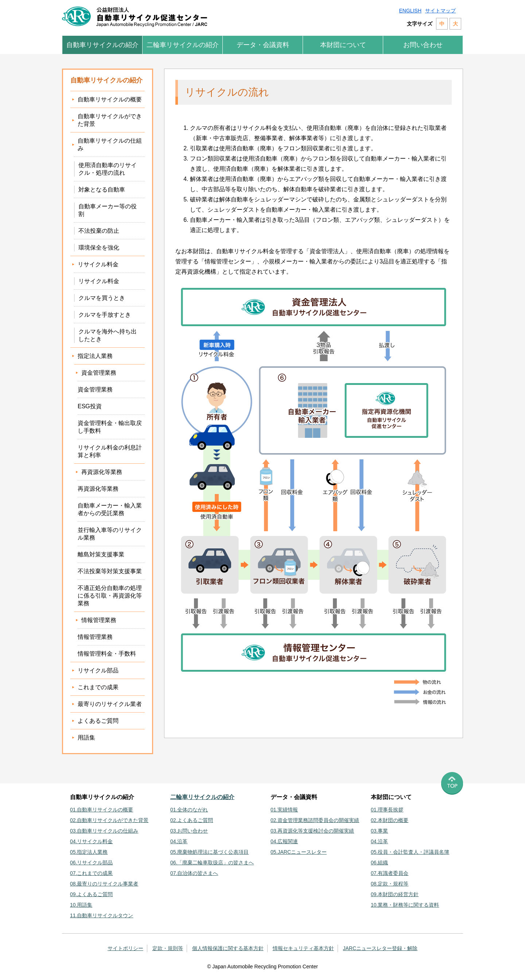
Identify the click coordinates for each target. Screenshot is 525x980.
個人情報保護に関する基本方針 (228, 948)
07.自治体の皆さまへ (194, 873)
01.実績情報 (284, 810)
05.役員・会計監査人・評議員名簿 (410, 852)
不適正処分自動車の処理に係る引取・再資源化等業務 (110, 596)
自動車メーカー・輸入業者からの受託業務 (110, 509)
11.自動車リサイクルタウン (102, 915)
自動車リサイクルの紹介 (102, 45)
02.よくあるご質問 (192, 820)
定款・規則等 (168, 948)
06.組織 (379, 863)
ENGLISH (410, 11)
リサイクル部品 (98, 670)
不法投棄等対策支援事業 (110, 571)
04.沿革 (179, 841)
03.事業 (379, 831)
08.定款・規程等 (390, 884)
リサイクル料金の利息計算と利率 (110, 451)
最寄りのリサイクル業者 (110, 704)
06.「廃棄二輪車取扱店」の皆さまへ (212, 863)
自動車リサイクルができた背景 (110, 120)
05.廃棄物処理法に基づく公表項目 (209, 852)
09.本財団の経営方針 (395, 894)
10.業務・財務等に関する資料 (405, 905)
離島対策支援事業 (101, 554)
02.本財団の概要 (390, 820)
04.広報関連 (284, 841)
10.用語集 (81, 905)
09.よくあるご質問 (91, 894)
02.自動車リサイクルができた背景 (109, 820)
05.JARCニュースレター (299, 852)
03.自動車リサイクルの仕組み (104, 831)
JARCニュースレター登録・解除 (380, 948)
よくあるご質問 (98, 721)
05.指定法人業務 (89, 852)
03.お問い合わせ (189, 831)
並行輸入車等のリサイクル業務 (110, 534)
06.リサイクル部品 (91, 863)
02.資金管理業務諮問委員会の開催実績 (315, 820)
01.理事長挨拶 (387, 810)
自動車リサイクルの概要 (110, 99)
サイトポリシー (125, 948)
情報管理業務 (95, 637)
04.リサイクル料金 (91, 841)
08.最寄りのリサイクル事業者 (104, 884)
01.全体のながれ (189, 810)
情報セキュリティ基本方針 (303, 948)
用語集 (86, 738)
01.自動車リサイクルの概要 (102, 810)
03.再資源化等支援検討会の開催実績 (312, 831)
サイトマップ (440, 11)
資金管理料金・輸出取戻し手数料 (110, 427)
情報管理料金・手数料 (107, 654)
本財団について (343, 45)
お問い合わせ (423, 45)
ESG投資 (90, 406)
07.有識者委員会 (390, 873)
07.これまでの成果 (91, 873)
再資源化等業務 (98, 489)
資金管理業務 (95, 389)
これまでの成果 (98, 687)
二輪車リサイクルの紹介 (183, 45)
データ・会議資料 (263, 45)
